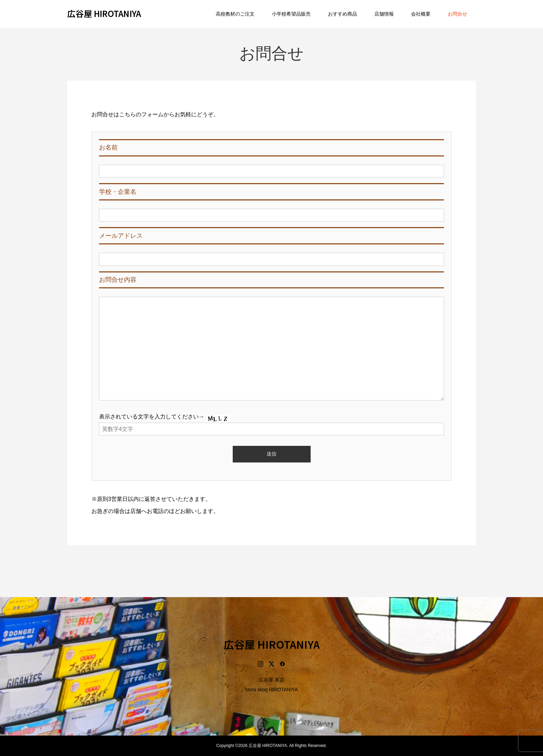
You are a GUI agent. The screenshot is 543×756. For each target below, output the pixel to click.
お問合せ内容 (118, 280)
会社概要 (421, 14)
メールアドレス (121, 236)
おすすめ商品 (342, 14)
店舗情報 (384, 14)
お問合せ (457, 14)
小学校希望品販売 (291, 14)
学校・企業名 (118, 192)
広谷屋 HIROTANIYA (104, 13)
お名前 (108, 147)
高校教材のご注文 (235, 14)
